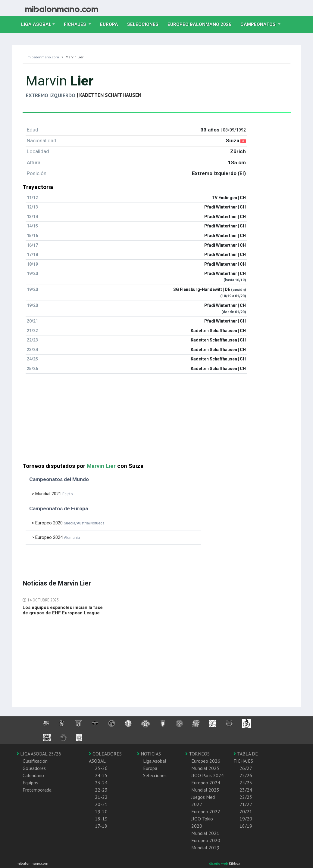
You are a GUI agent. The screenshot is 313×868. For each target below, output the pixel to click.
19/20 (246, 819)
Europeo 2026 (206, 761)
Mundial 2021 (205, 833)
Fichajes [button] (76, 24)
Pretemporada (37, 790)
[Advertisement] (157, 421)
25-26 (101, 768)
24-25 (101, 775)
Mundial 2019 (205, 848)
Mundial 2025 (205, 768)
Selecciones (145, 24)
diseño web (219, 863)
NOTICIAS (149, 754)
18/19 (246, 826)
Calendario (33, 775)
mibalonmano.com (43, 57)
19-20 (101, 811)
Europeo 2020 (206, 840)
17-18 (101, 826)
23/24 (246, 790)
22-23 (101, 790)
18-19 (101, 819)
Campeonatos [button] (259, 24)
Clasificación (35, 761)
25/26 (246, 775)
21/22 (246, 804)
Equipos (30, 783)
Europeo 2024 (206, 783)
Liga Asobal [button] (36, 24)
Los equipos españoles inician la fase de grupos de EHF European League (63, 610)
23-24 (101, 783)
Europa (111, 24)
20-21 (101, 804)
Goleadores (34, 768)
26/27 (246, 768)
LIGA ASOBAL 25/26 (39, 754)
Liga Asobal (155, 761)
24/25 (246, 783)
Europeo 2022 (206, 811)
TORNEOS (197, 754)
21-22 (101, 797)
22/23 (246, 797)
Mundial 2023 (205, 790)
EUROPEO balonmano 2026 (202, 24)
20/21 (246, 811)
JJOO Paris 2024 (208, 775)
